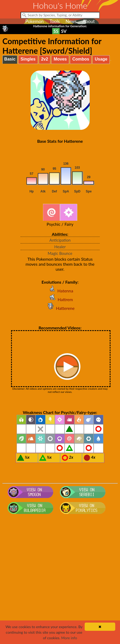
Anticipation (60, 240)
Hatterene (60, 308)
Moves (60, 59)
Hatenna (60, 291)
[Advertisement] (60, 581)
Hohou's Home (60, 5)
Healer (60, 247)
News (71, 21)
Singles (28, 59)
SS (56, 31)
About (89, 21)
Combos (81, 59)
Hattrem (60, 299)
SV (64, 31)
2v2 (45, 59)
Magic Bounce (60, 253)
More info (69, 638)
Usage (101, 59)
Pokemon (35, 21)
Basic (10, 59)
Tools (55, 21)
